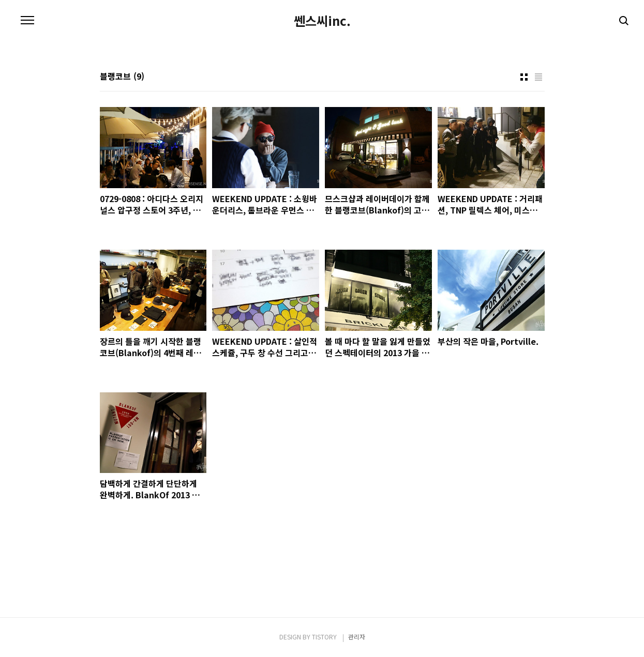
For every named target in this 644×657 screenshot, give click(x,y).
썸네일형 (524, 77)
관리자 (357, 637)
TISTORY (324, 637)
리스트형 (538, 77)
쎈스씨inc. (322, 21)
